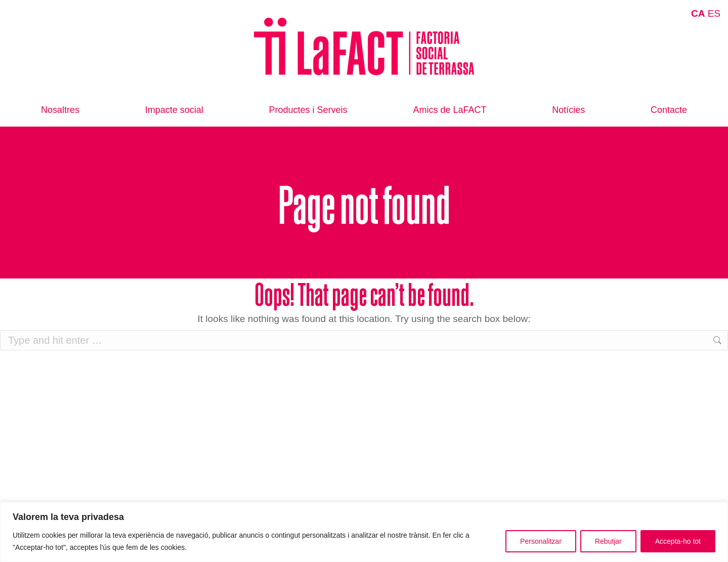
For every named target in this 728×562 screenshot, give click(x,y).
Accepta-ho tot (678, 541)
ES (714, 13)
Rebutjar (608, 541)
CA (698, 13)
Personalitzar (541, 541)
